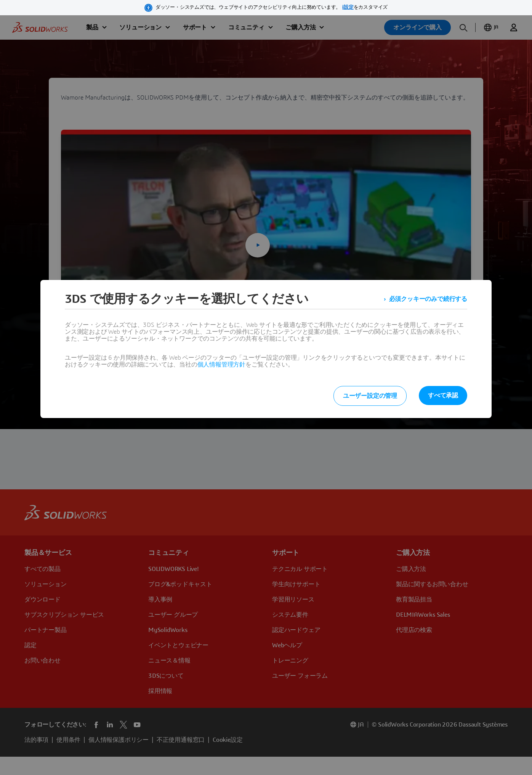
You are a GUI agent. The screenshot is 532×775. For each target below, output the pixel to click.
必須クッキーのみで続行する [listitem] (428, 299)
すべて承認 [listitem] (443, 396)
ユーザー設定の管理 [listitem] (370, 396)
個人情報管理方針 (221, 365)
